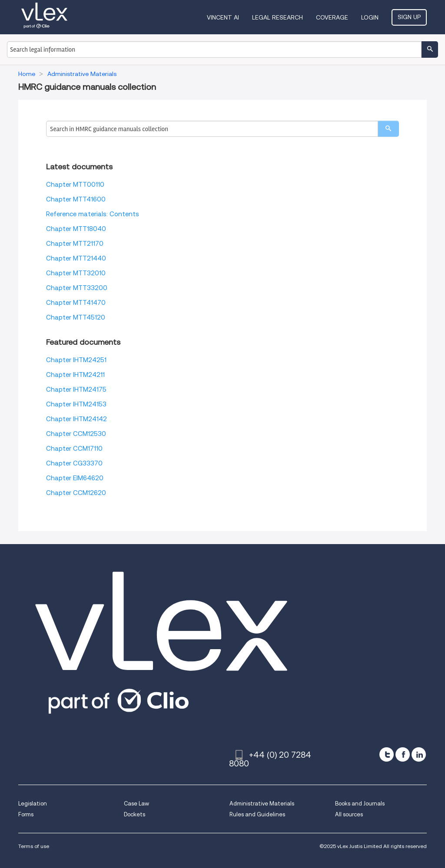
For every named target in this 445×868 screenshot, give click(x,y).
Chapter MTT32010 (76, 273)
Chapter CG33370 (74, 463)
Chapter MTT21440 (76, 258)
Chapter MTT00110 (75, 185)
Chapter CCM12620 (76, 493)
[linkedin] (419, 754)
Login (370, 17)
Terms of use (34, 846)
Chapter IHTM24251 (76, 360)
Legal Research (277, 17)
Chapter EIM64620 (75, 478)
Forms (26, 814)
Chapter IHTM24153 (76, 404)
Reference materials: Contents (93, 214)
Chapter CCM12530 (76, 434)
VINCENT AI (223, 17)
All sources (349, 814)
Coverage (332, 17)
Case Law (136, 804)
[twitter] (387, 754)
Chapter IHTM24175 (76, 389)
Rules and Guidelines (257, 814)
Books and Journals (360, 804)
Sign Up (409, 17)
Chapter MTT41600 (76, 199)
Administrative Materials (262, 804)
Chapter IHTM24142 (76, 419)
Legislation (33, 804)
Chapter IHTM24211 (75, 375)
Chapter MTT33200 (77, 288)
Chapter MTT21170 (75, 244)
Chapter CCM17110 (74, 449)
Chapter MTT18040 (76, 229)
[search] (388, 129)
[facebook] (403, 754)
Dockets (134, 814)
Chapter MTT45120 (76, 317)
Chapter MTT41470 (76, 303)
